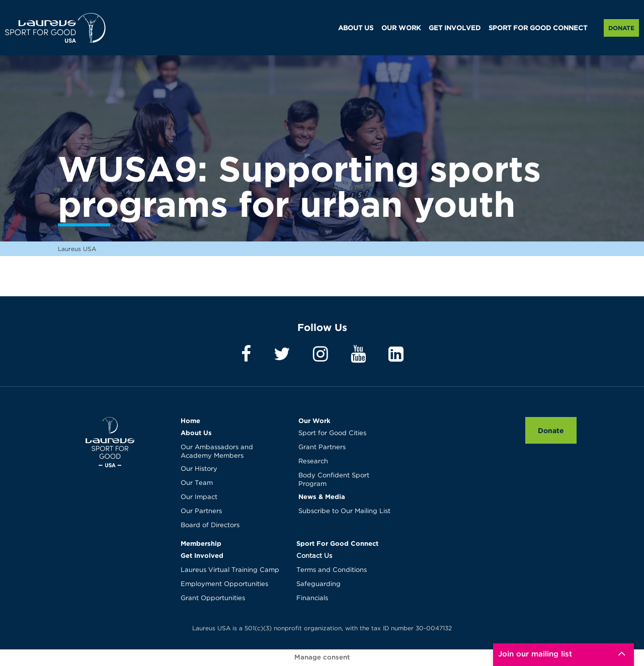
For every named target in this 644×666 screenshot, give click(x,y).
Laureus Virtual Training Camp (230, 570)
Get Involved (202, 555)
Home (190, 421)
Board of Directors (210, 525)
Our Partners (201, 511)
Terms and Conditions (332, 570)
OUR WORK (401, 28)
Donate (621, 28)
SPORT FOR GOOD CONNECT (538, 28)
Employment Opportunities (224, 584)
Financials (312, 598)
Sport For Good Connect (337, 543)
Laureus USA (55, 28)
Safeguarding (318, 584)
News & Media (322, 496)
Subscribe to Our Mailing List (344, 511)
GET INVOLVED (455, 28)
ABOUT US (356, 28)
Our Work (314, 421)
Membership (201, 543)
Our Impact (199, 497)
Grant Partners (322, 447)
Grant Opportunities (213, 598)
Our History (199, 469)
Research (313, 462)
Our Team (197, 483)
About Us (196, 433)
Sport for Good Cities (332, 433)
